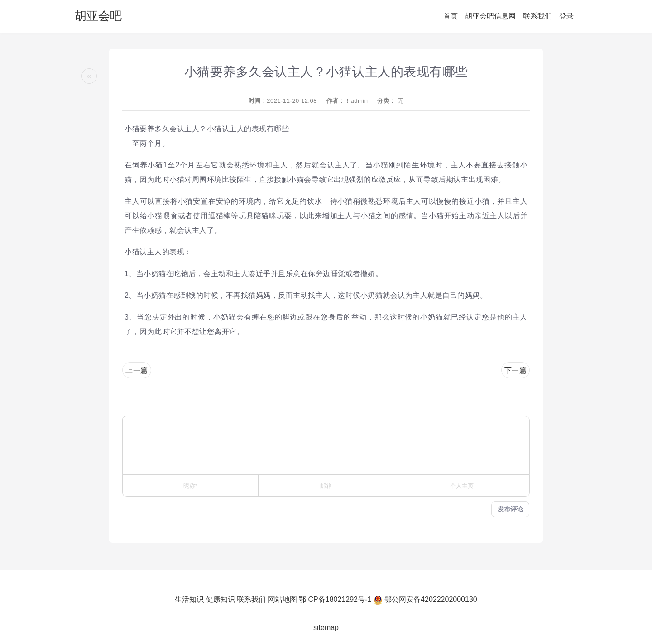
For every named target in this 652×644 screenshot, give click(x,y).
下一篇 (516, 370)
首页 (451, 16)
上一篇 (137, 370)
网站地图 (283, 599)
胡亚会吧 (98, 16)
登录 (566, 16)
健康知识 (221, 599)
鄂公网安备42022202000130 (431, 599)
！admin (356, 101)
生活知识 (189, 599)
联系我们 (537, 16)
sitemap (326, 627)
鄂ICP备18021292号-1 (335, 599)
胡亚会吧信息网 (490, 16)
